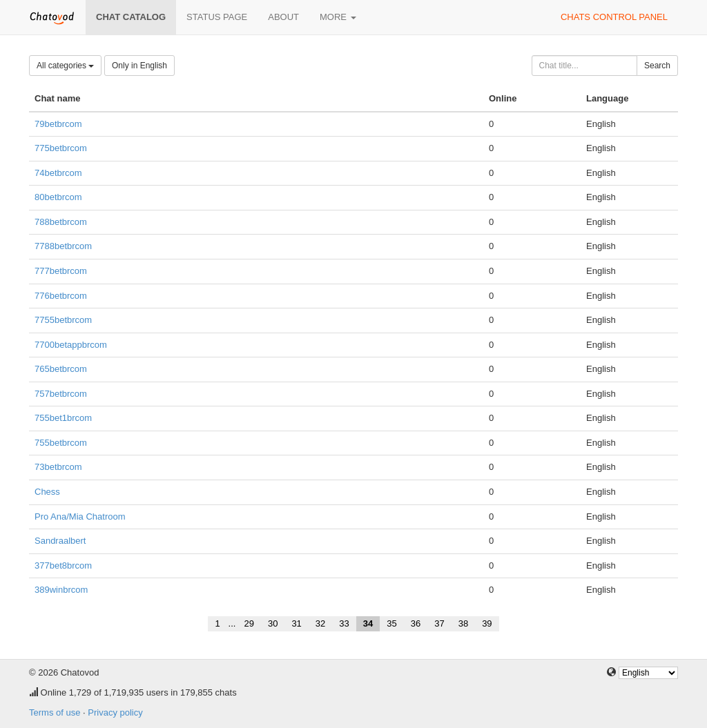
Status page (217, 17)
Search (657, 66)
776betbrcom (61, 296)
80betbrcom (58, 197)
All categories (65, 66)
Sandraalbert (60, 541)
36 (416, 623)
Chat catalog (131, 17)
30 (273, 623)
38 (463, 623)
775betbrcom (61, 148)
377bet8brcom (63, 565)
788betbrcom (61, 222)
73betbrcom (58, 467)
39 (487, 623)
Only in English (139, 66)
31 (296, 623)
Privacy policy (115, 712)
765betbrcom (61, 369)
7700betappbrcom (71, 345)
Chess (47, 492)
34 (368, 623)
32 (320, 623)
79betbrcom (58, 124)
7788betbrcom (63, 246)
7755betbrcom (63, 320)
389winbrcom (61, 590)
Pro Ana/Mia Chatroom (80, 517)
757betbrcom (61, 394)
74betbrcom (58, 173)
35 (391, 623)
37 (439, 623)
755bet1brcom (63, 418)
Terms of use (55, 712)
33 (344, 623)
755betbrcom (61, 443)
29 (249, 623)
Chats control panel (614, 17)
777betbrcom (61, 271)
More (338, 17)
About (283, 17)
